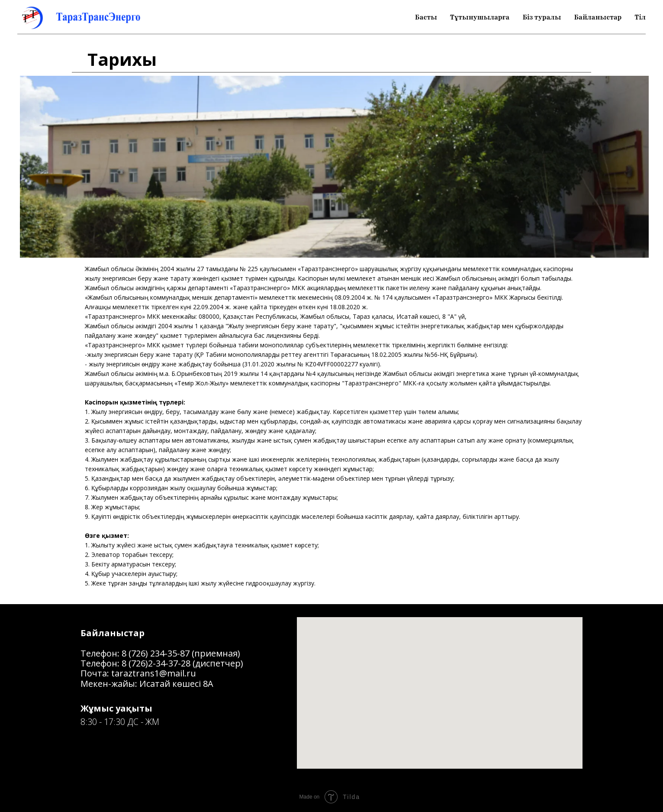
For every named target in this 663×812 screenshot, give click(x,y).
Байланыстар (598, 17)
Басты (426, 17)
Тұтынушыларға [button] (480, 17)
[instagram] (103, 750)
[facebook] (87, 750)
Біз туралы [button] (542, 17)
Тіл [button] (640, 17)
